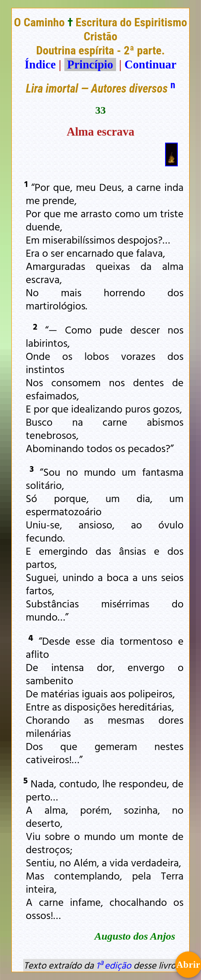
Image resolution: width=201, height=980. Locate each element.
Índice (40, 65)
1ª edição (113, 965)
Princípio (90, 65)
